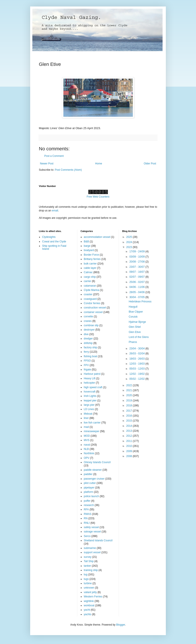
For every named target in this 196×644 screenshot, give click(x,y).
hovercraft (90, 392)
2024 (130, 242)
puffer (87, 501)
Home (99, 164)
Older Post (150, 164)
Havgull (133, 307)
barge (87, 246)
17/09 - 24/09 (137, 251)
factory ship (90, 347)
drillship (88, 343)
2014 (130, 426)
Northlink (89, 453)
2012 (130, 436)
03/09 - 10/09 (137, 257)
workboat (89, 605)
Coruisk (133, 317)
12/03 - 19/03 (137, 364)
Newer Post (47, 164)
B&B (86, 242)
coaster (88, 294)
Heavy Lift (90, 378)
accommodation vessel (97, 237)
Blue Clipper (136, 312)
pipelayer (89, 488)
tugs (86, 579)
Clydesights (49, 237)
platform (88, 492)
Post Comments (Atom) (68, 170)
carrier (87, 281)
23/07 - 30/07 (137, 267)
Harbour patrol (92, 374)
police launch (91, 496)
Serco (87, 536)
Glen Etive (135, 332)
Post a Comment (54, 156)
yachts (88, 614)
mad (86, 427)
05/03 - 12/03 (137, 369)
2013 (130, 431)
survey (88, 557)
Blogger (121, 625)
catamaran (90, 286)
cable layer (90, 268)
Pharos (133, 342)
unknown (89, 588)
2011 (130, 441)
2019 (130, 401)
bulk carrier (90, 264)
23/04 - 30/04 (137, 349)
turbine (88, 583)
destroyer (89, 330)
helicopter (89, 383)
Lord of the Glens (139, 337)
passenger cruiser (94, 479)
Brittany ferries (92, 259)
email (55, 211)
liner (86, 418)
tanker (87, 566)
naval (87, 445)
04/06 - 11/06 (137, 287)
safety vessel (91, 527)
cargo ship (90, 277)
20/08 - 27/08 (137, 262)
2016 (130, 416)
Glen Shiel (135, 327)
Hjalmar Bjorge (137, 322)
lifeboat (88, 414)
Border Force (91, 255)
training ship (91, 570)
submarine (90, 548)
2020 (130, 395)
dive (86, 334)
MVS (87, 440)
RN (86, 518)
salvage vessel (92, 532)
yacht (87, 610)
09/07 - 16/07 (137, 272)
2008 (130, 456)
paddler (88, 474)
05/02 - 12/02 (137, 379)
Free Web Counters (98, 197)
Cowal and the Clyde (54, 242)
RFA (86, 509)
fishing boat (90, 356)
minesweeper (91, 431)
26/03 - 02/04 (137, 354)
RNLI (87, 523)
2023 (130, 247)
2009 (130, 451)
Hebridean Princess (140, 302)
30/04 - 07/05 (137, 297)
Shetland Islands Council (98, 540)
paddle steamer (93, 470)
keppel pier (90, 401)
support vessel (92, 552)
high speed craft (93, 387)
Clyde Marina (91, 290)
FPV (86, 365)
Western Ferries (93, 597)
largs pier (89, 405)
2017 (130, 411)
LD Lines (89, 409)
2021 (130, 390)
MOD (87, 436)
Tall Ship (89, 561)
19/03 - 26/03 (137, 359)
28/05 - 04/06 (137, 292)
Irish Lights (90, 396)
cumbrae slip (91, 325)
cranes (88, 321)
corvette (88, 316)
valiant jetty (90, 592)
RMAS (88, 514)
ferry (86, 352)
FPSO (87, 361)
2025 (130, 237)
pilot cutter (90, 483)
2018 (130, 406)
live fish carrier (92, 423)
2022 (130, 385)
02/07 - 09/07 (137, 277)
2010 (130, 446)
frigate (87, 370)
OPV (86, 458)
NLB (86, 449)
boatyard (89, 250)
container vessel (93, 312)
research (89, 505)
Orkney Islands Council (97, 462)
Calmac (88, 272)
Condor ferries (92, 303)
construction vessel (95, 308)
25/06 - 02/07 (137, 282)
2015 (130, 421)
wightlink (89, 601)
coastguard (90, 299)
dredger (88, 339)
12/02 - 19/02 (137, 374)
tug (86, 574)
